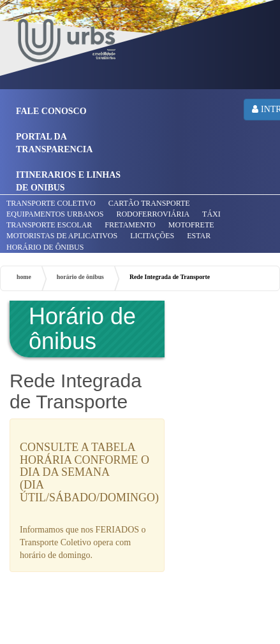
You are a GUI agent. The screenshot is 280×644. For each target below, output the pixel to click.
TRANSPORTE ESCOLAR (49, 225)
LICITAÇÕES (152, 236)
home (24, 277)
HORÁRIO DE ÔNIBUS (45, 247)
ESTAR (199, 236)
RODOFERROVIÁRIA (153, 214)
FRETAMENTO (130, 225)
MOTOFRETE (191, 225)
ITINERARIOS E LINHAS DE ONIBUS (68, 181)
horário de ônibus (80, 277)
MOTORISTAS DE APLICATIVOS (62, 236)
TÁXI (211, 214)
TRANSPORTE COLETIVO (51, 203)
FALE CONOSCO (51, 111)
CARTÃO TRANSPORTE (149, 203)
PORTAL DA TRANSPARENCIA (54, 143)
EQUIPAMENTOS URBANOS (55, 214)
